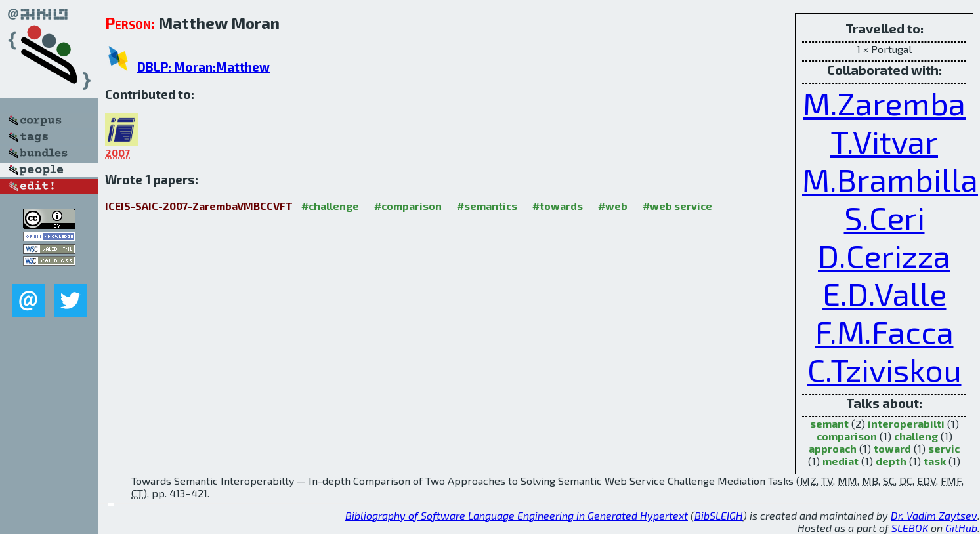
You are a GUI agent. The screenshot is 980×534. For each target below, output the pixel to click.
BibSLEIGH (719, 515)
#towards (558, 206)
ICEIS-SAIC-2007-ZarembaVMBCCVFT (199, 206)
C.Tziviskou (884, 369)
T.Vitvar (884, 141)
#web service (677, 206)
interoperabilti (906, 423)
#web (613, 206)
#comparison (408, 206)
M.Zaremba (884, 103)
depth (891, 461)
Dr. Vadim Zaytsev (934, 515)
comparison (847, 436)
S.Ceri (884, 217)
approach (833, 448)
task (935, 461)
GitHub (961, 528)
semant (829, 423)
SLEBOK (910, 528)
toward (892, 448)
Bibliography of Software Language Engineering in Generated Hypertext (517, 515)
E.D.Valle (884, 293)
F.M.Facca (884, 331)
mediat (841, 461)
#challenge (330, 206)
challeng (916, 436)
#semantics (487, 206)
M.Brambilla (890, 179)
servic (944, 448)
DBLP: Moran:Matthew (203, 67)
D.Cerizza (884, 255)
